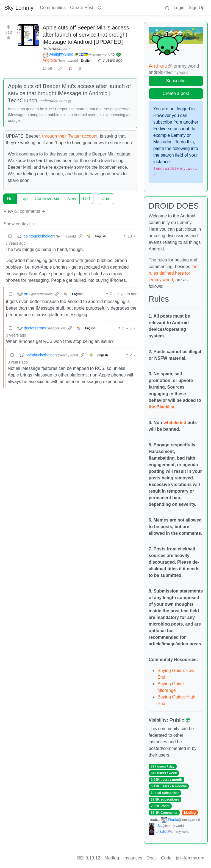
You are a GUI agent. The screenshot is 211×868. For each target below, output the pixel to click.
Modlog (190, 813)
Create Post (82, 8)
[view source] (79, 68)
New (72, 199)
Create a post (176, 93)
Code (166, 858)
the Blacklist (162, 407)
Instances (133, 858)
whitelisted (175, 423)
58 (48, 68)
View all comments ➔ (24, 211)
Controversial (48, 199)
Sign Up (197, 8)
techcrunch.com (56, 48)
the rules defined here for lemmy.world (173, 273)
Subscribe (176, 81)
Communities (53, 8)
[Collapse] (10, 236)
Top (24, 199)
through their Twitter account (70, 136)
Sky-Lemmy (19, 8)
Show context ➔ (19, 224)
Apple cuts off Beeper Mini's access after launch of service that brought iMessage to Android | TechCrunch (69, 93)
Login (179, 8)
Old (86, 199)
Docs (152, 858)
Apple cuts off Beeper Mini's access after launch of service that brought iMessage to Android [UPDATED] (86, 35)
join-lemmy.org (190, 858)
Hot (10, 199)
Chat (106, 199)
